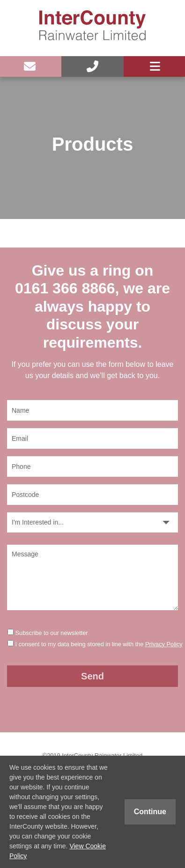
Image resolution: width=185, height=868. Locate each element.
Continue (150, 812)
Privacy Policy (164, 644)
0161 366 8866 (65, 288)
